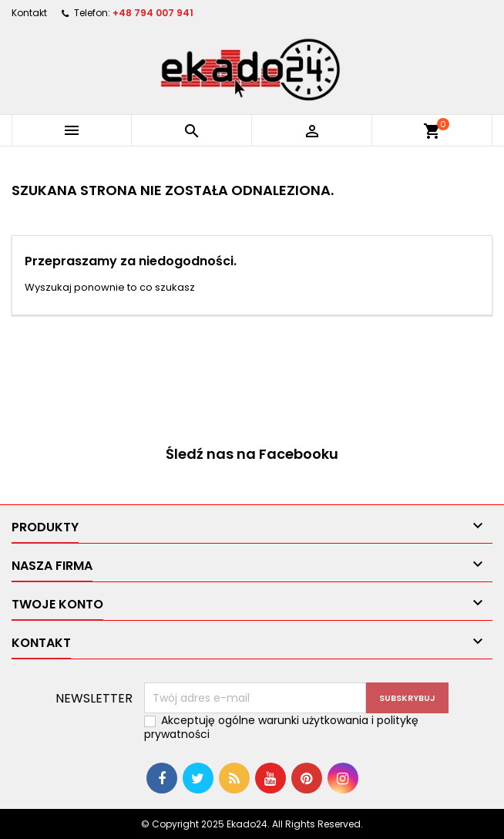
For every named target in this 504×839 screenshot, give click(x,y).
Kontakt (29, 13)
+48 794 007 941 (153, 13)
